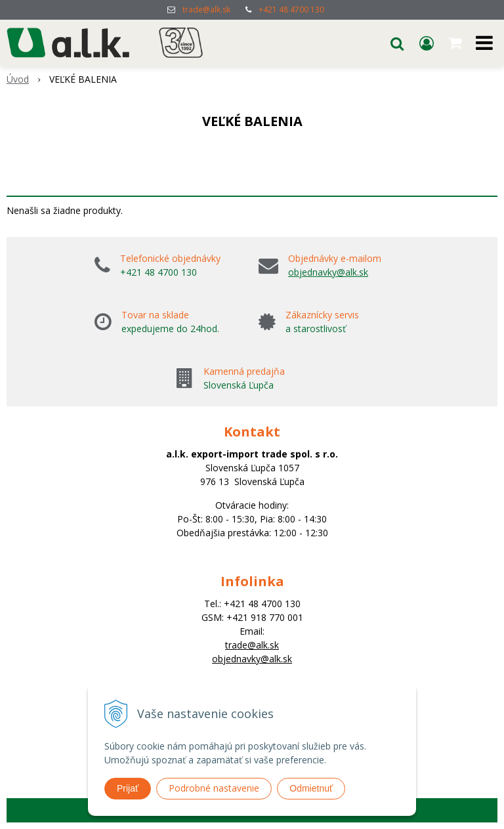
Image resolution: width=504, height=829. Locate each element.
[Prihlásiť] (427, 43)
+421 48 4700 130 (291, 10)
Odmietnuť (311, 788)
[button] (397, 43)
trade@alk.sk (206, 10)
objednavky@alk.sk (328, 272)
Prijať (128, 788)
